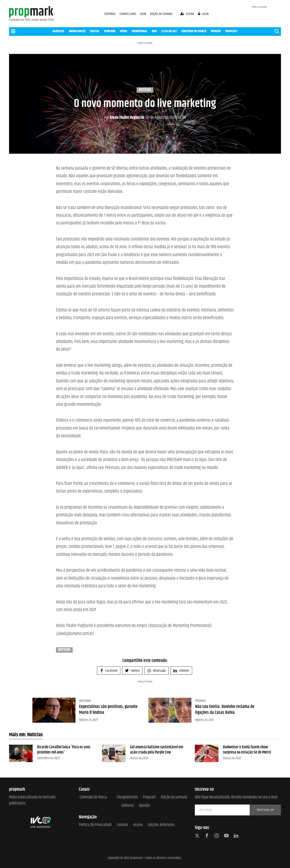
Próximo (200, 701)
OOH (154, 31)
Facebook (109, 671)
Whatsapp (157, 671)
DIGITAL (95, 31)
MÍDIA (123, 31)
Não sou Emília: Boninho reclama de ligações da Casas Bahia (225, 710)
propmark (136, 858)
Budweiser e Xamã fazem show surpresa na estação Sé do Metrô (247, 750)
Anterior (85, 701)
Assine (138, 825)
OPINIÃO (216, 31)
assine (188, 14)
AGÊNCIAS (58, 31)
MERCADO (110, 31)
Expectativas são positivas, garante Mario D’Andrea (108, 710)
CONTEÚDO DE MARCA (194, 31)
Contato (122, 825)
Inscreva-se (265, 810)
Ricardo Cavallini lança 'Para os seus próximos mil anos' (64, 750)
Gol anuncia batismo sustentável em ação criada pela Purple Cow (157, 750)
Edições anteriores (161, 825)
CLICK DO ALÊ (169, 31)
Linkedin (181, 671)
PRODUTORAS (139, 31)
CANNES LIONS (128, 14)
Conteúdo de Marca (93, 797)
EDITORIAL (110, 14)
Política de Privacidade (95, 825)
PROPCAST (231, 31)
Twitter (132, 671)
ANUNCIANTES (77, 31)
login (203, 14)
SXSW (143, 14)
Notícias (145, 90)
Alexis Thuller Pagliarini (124, 118)
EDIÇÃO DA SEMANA (161, 14)
